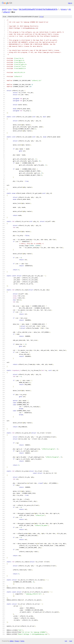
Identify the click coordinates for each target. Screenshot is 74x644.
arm (10, 9)
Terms (22, 641)
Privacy (17, 641)
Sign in (70, 3)
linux (15, 9)
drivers (64, 9)
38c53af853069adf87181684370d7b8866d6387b (38, 9)
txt (66, 641)
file (41, 17)
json (71, 641)
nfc (70, 9)
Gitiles (12, 641)
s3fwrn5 (6, 12)
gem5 (4, 9)
